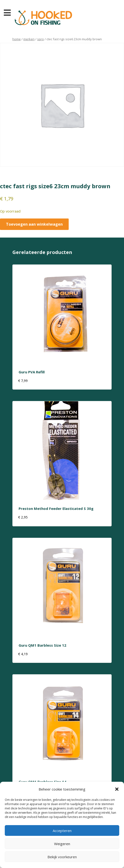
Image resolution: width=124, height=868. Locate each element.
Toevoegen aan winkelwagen (34, 224)
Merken (29, 39)
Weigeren (62, 844)
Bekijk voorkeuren (62, 857)
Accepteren (62, 831)
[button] (117, 789)
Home (17, 39)
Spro (41, 39)
